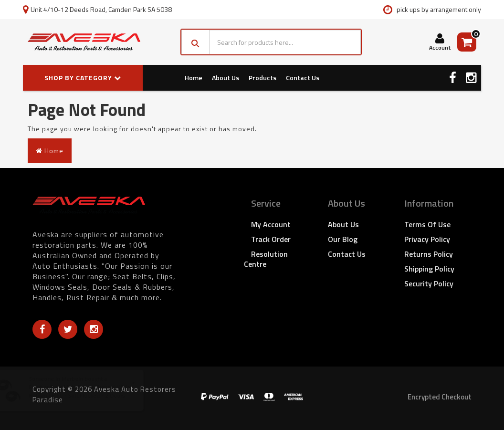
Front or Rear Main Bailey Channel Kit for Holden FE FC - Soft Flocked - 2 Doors (90, 391)
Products (262, 78)
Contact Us (303, 78)
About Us (226, 78)
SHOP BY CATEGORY (83, 78)
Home (194, 78)
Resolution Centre (266, 259)
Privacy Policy (427, 239)
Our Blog (343, 239)
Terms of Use (427, 224)
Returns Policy (429, 254)
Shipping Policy (429, 269)
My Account (271, 224)
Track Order (271, 239)
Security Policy (429, 283)
